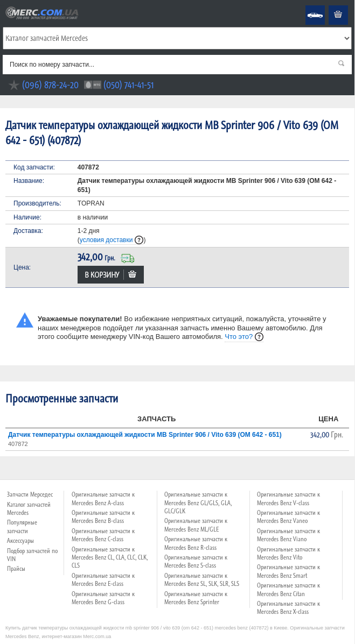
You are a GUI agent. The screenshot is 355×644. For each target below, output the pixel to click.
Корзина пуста (330, 6)
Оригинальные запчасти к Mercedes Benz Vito (288, 553)
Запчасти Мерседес (30, 494)
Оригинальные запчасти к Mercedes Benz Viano (288, 535)
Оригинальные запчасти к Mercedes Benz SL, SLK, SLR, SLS (202, 580)
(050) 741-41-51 (128, 85)
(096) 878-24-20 (50, 85)
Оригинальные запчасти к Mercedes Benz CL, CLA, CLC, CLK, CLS (110, 558)
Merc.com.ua (2, 6)
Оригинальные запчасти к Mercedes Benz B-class (103, 517)
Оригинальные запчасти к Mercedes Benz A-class (103, 498)
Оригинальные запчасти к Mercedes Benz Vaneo (288, 517)
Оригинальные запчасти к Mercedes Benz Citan (288, 589)
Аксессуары (20, 541)
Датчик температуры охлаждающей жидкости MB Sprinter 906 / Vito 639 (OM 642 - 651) (145, 435)
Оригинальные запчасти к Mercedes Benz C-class (103, 535)
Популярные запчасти (22, 526)
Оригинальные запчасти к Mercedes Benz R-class (196, 543)
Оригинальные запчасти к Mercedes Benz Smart (288, 571)
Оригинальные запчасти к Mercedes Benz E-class (103, 580)
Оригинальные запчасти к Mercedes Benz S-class (196, 561)
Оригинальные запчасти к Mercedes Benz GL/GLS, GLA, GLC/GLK (198, 503)
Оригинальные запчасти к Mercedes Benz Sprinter (196, 598)
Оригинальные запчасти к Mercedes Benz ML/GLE (196, 525)
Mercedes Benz (308, 6)
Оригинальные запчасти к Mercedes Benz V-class (288, 498)
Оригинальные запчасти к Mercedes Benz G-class (103, 598)
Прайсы (16, 569)
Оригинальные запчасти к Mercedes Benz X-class (288, 608)
